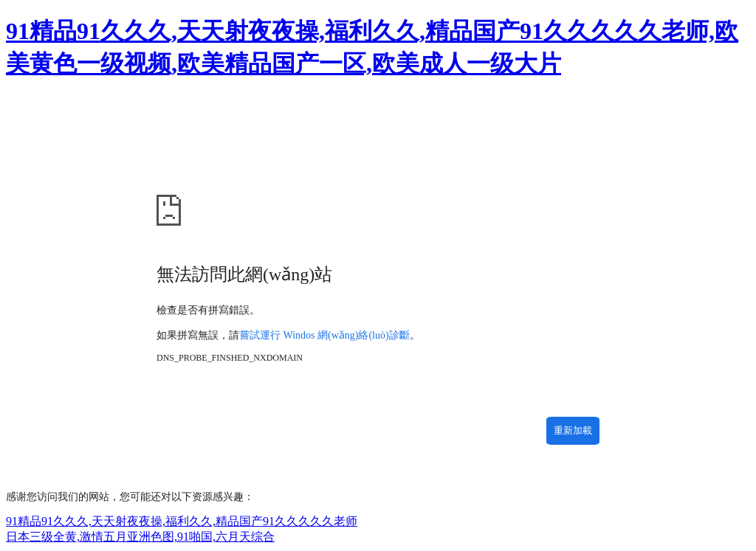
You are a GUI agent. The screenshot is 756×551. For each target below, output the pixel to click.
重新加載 (573, 430)
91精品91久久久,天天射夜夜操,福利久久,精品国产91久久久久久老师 (182, 521)
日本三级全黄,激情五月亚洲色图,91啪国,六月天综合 (140, 537)
